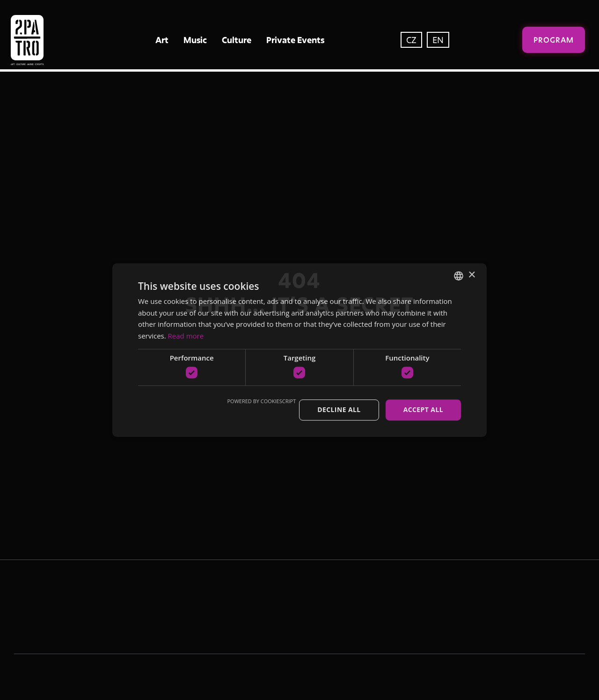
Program (554, 40)
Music (195, 40)
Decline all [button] (339, 410)
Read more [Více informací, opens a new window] (186, 336)
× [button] (471, 275)
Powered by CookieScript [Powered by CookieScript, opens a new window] (261, 402)
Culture (237, 40)
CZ (411, 40)
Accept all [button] (423, 410)
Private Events (295, 40)
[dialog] (299, 350)
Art (162, 40)
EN (438, 40)
